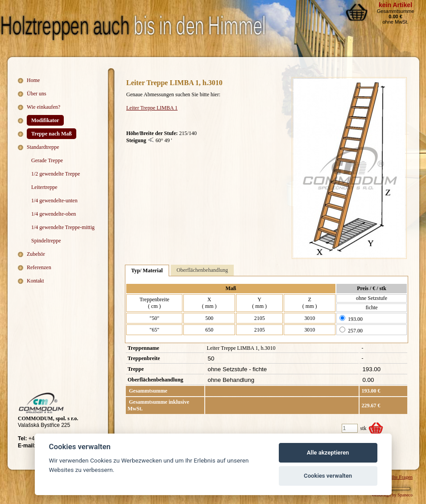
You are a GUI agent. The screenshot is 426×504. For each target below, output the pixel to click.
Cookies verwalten (328, 476)
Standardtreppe (43, 147)
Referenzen (39, 267)
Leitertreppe (44, 187)
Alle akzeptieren (328, 453)
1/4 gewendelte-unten (54, 201)
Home (33, 80)
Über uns (37, 94)
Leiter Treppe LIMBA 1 (152, 108)
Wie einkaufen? (43, 107)
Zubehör (36, 254)
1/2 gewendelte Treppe (56, 174)
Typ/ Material (147, 270)
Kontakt (35, 281)
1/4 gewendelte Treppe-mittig (63, 227)
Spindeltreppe (46, 241)
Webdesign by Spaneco (392, 495)
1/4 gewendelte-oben (54, 214)
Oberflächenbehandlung (202, 270)
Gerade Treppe (47, 160)
